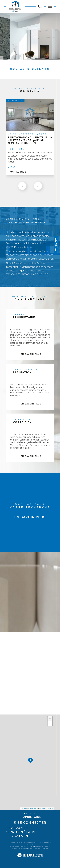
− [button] (50, 724)
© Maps (33, 808)
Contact (56, 245)
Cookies (45, 849)
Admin (15, 849)
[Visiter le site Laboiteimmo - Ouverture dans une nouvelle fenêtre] (30, 859)
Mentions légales (43, 847)
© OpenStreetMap (46, 808)
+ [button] (50, 719)
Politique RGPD (34, 849)
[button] (38, 186)
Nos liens (23, 849)
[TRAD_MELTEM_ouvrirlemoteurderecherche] (40, 6)
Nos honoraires (16, 847)
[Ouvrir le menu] (50, 6)
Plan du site (29, 847)
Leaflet (23, 808)
